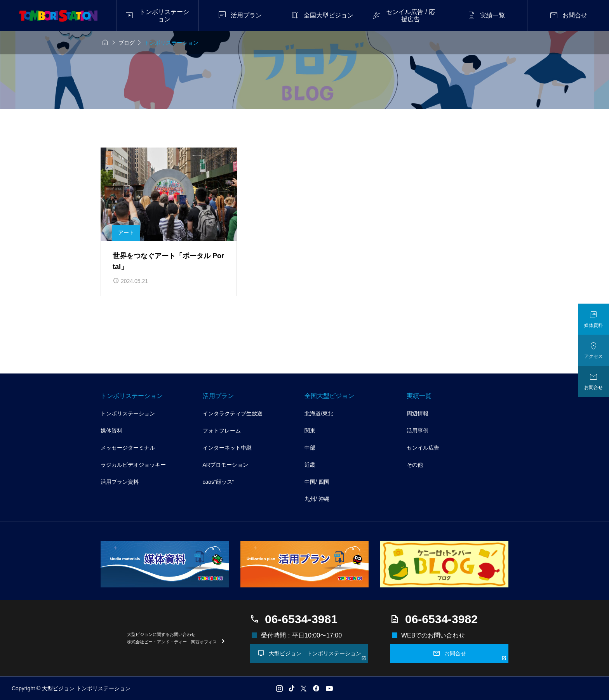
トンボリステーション (132, 396)
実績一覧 (419, 396)
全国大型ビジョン (329, 396)
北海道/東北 (319, 413)
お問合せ (470, 655)
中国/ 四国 (317, 482)
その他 (415, 465)
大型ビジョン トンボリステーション (312, 655)
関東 (310, 431)
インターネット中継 (227, 448)
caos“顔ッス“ (218, 482)
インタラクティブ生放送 (233, 413)
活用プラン (218, 396)
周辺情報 (418, 413)
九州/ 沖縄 (317, 499)
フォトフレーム (222, 431)
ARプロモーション (225, 465)
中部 (310, 448)
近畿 (310, 465)
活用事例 (418, 431)
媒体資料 (111, 431)
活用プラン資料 (120, 482)
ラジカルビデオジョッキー (133, 465)
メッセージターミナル (128, 448)
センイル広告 (423, 448)
